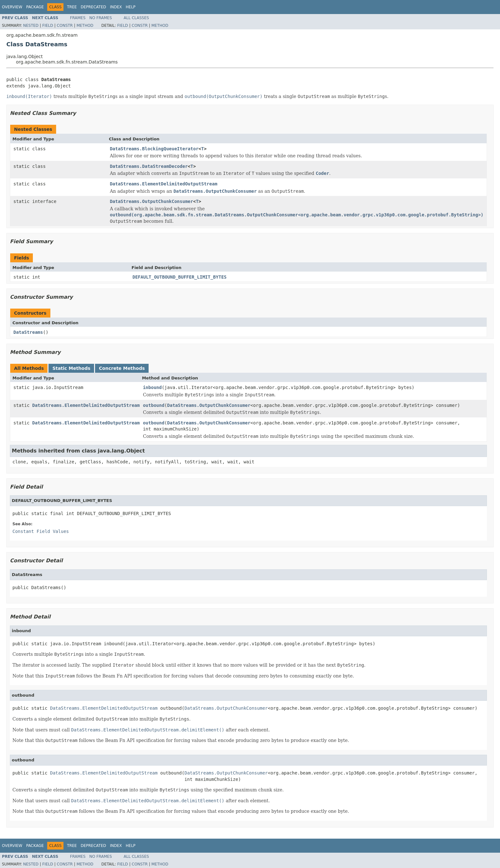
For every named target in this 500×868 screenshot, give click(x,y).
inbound (152, 387)
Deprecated (93, 7)
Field (48, 26)
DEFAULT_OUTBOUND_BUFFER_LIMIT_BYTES (180, 277)
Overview (12, 7)
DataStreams (28, 332)
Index (116, 7)
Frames (78, 18)
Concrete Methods (122, 368)
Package (35, 7)
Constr (65, 26)
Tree (72, 7)
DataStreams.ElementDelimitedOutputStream (163, 184)
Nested (31, 26)
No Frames (101, 18)
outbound (154, 405)
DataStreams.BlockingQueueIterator (154, 149)
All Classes (136, 18)
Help (131, 7)
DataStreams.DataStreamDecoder (149, 166)
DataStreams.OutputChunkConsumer (151, 201)
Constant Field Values (41, 531)
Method (85, 26)
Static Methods (71, 368)
